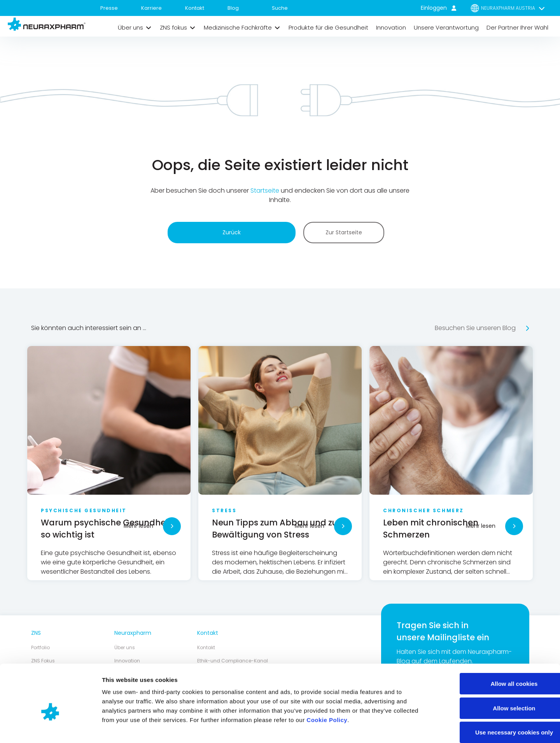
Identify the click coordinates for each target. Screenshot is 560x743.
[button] (135, 28)
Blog (233, 8)
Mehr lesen (138, 526)
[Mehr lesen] (172, 526)
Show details (408, 728)
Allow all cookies (495, 644)
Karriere (151, 8)
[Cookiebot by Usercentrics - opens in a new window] (50, 728)
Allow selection (495, 668)
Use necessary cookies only (495, 693)
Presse (109, 8)
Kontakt (195, 8)
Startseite (266, 191)
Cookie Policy (327, 680)
